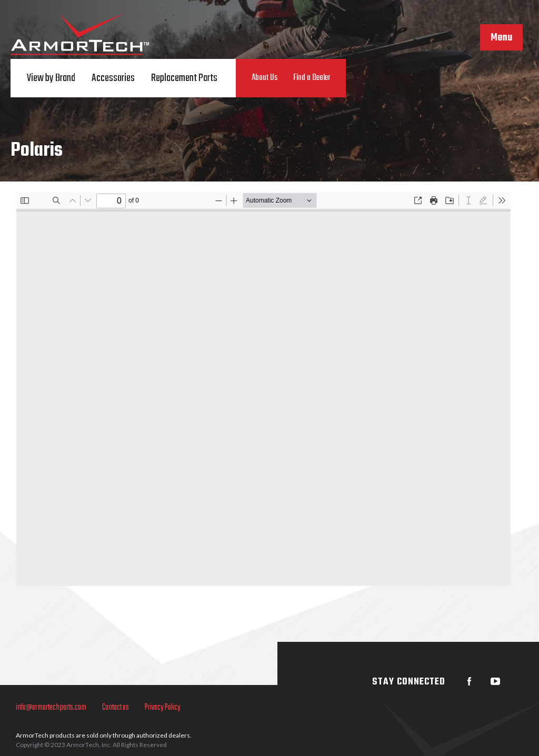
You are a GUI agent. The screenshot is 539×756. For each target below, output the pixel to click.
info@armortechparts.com (51, 708)
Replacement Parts (184, 78)
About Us (264, 78)
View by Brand (51, 78)
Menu (501, 38)
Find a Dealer (312, 78)
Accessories (113, 78)
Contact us (116, 708)
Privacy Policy (163, 708)
